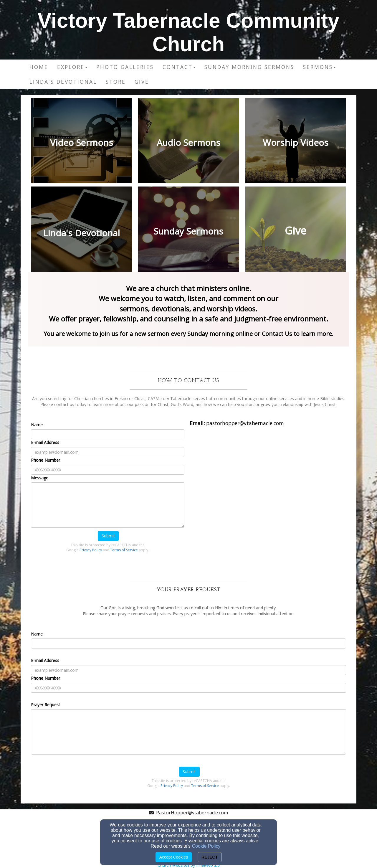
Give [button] (142, 82)
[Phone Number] (108, 470)
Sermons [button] (319, 67)
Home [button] (39, 67)
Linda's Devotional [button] (63, 82)
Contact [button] (179, 67)
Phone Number (46, 460)
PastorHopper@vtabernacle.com (192, 813)
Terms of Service (124, 550)
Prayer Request (46, 705)
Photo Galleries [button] (125, 67)
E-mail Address (45, 442)
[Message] (108, 505)
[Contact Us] (278, 334)
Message (40, 478)
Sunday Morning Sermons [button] (249, 67)
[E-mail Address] (108, 452)
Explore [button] (72, 67)
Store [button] (116, 82)
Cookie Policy (206, 846)
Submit (108, 536)
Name (37, 425)
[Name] (108, 434)
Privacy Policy (91, 550)
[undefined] (81, 142)
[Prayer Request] (188, 732)
